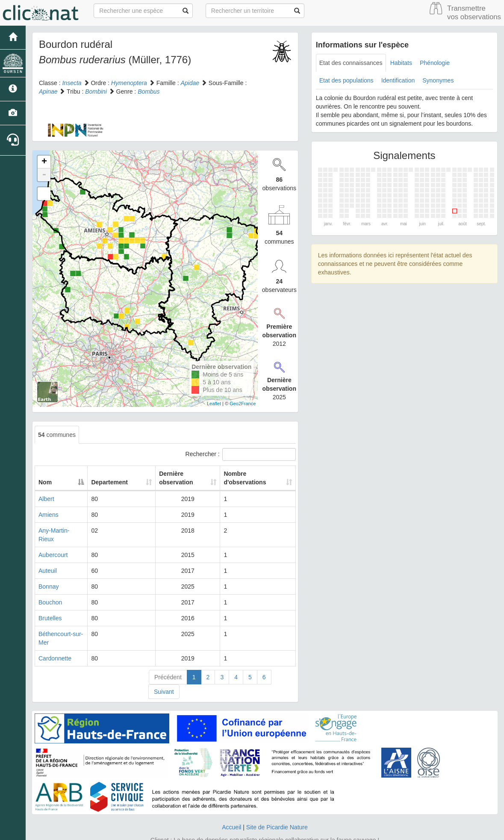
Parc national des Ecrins (337, 831)
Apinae (48, 91)
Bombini (96, 91)
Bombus (149, 91)
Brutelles (50, 610)
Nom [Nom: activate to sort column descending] (45, 482)
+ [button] (44, 162)
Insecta (72, 83)
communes (57, 435)
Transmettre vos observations (474, 13)
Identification (398, 80)
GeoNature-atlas (233, 831)
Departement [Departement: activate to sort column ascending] (122, 482)
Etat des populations (346, 80)
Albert (46, 499)
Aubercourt (53, 546)
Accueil (231, 810)
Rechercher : (241, 454)
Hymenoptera (129, 83)
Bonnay (49, 578)
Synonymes (438, 80)
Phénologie (435, 63)
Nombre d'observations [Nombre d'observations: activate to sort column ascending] (246, 478)
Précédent (168, 660)
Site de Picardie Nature (277, 810)
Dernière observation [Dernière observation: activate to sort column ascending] (174, 478)
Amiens (49, 515)
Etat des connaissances (351, 63)
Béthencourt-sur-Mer (66, 625)
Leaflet (214, 404)
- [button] (44, 175)
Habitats (401, 63)
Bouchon (50, 594)
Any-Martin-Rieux (62, 531)
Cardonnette (55, 641)
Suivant (164, 675)
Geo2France (243, 404)
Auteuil (48, 562)
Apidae (190, 83)
